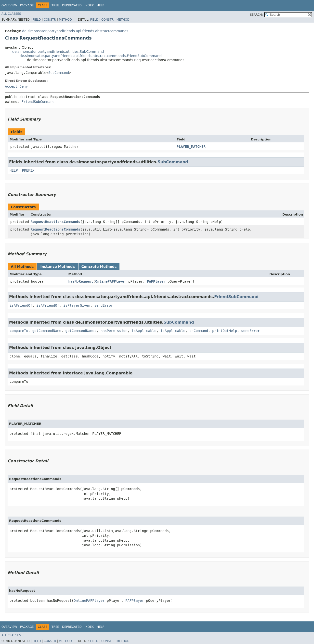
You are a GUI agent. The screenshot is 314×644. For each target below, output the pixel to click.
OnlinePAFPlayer (111, 281)
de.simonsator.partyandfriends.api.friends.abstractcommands (75, 31)
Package (27, 5)
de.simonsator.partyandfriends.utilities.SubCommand (58, 52)
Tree (55, 5)
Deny (24, 86)
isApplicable (144, 331)
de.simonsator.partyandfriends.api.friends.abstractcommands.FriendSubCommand (91, 56)
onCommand (199, 331)
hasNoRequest (81, 281)
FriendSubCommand (38, 102)
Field (37, 20)
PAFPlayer (156, 281)
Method (65, 20)
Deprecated (72, 5)
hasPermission (114, 331)
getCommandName (47, 331)
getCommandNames (81, 331)
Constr (50, 20)
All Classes (11, 14)
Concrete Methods (99, 267)
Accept (11, 86)
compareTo (19, 331)
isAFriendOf (21, 305)
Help (100, 5)
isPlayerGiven (77, 305)
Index (89, 5)
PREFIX (28, 170)
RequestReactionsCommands (55, 222)
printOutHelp (225, 331)
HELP (14, 170)
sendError (104, 305)
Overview (9, 5)
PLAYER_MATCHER (191, 147)
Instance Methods (57, 267)
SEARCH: (256, 15)
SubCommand (59, 73)
